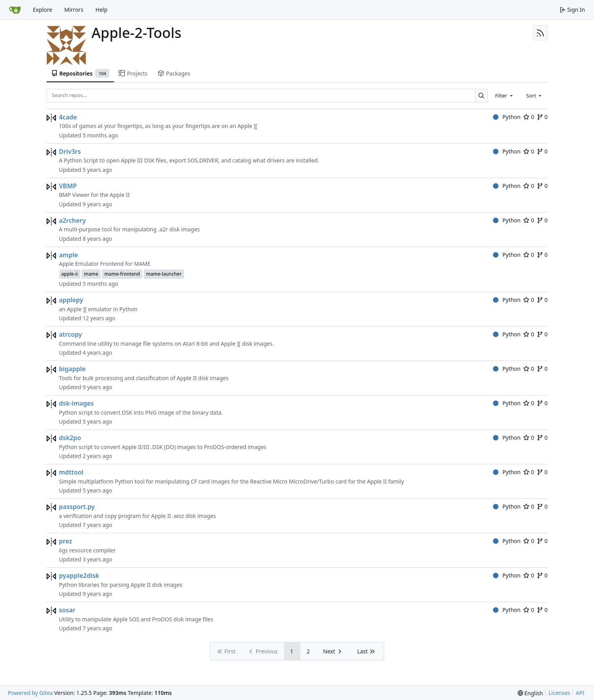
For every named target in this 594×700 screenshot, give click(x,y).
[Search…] (481, 96)
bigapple (72, 369)
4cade (68, 117)
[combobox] (504, 96)
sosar (67, 610)
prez (66, 541)
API (580, 693)
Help (102, 10)
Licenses (560, 693)
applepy (71, 300)
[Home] (15, 10)
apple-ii (70, 274)
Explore (42, 10)
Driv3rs (70, 152)
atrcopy (71, 334)
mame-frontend (122, 274)
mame (91, 274)
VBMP (68, 186)
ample (69, 255)
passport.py (77, 507)
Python (507, 117)
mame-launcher (164, 274)
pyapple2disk (79, 576)
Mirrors (74, 10)
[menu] (530, 693)
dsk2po (70, 438)
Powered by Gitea (30, 693)
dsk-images (77, 403)
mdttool (71, 472)
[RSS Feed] (540, 33)
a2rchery (72, 220)
